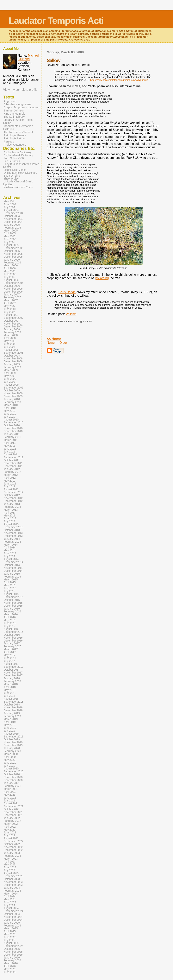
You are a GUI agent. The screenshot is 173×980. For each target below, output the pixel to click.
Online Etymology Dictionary (20, 173)
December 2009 (13, 396)
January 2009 (12, 364)
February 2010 (12, 402)
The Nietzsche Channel (18, 132)
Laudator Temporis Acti (56, 21)
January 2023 (12, 853)
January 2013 (12, 504)
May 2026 (9, 969)
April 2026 (10, 966)
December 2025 (13, 955)
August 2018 (11, 699)
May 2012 (9, 481)
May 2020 (9, 760)
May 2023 (9, 865)
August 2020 (11, 769)
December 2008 (13, 361)
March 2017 (11, 649)
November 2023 (13, 882)
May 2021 (9, 795)
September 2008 (13, 353)
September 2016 (13, 632)
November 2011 (13, 463)
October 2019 (12, 740)
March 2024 (11, 894)
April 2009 (10, 373)
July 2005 (9, 242)
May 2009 (9, 376)
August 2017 (11, 664)
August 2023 (11, 873)
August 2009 (11, 385)
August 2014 (11, 559)
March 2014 (11, 545)
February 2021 (12, 786)
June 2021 (10, 798)
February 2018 (12, 681)
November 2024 (13, 917)
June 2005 (10, 239)
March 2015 (11, 580)
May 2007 (9, 306)
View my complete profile (20, 90)
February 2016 (12, 612)
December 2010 (13, 431)
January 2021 (12, 783)
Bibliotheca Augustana (18, 104)
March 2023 (11, 859)
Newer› (52, 343)
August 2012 (11, 489)
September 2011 (13, 457)
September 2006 (13, 283)
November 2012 (13, 498)
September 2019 (13, 737)
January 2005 (12, 225)
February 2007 (12, 297)
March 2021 (11, 789)
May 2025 (9, 934)
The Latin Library (14, 117)
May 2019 (9, 725)
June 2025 (10, 937)
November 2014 (13, 568)
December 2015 (13, 606)
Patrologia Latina (14, 138)
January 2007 (12, 295)
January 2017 (12, 644)
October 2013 (12, 530)
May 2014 (9, 550)
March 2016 (11, 614)
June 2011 (10, 449)
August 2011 (11, 455)
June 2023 (10, 867)
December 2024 (13, 920)
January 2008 (12, 329)
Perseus (9, 142)
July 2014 (9, 556)
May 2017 (9, 655)
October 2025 (12, 949)
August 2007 (11, 315)
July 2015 (9, 591)
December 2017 (13, 676)
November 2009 (13, 393)
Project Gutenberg (15, 145)
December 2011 (13, 466)
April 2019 (10, 722)
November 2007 (13, 324)
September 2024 (13, 911)
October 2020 (12, 774)
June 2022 (10, 833)
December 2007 (13, 327)
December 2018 (13, 710)
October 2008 (12, 356)
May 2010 (9, 411)
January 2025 (12, 923)
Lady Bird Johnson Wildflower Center (21, 166)
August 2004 (11, 210)
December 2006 (13, 292)
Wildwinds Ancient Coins (18, 187)
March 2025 (11, 929)
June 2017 (10, 658)
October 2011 (12, 460)
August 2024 (11, 908)
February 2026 (12, 961)
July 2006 (9, 277)
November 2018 (13, 708)
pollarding (102, 278)
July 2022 (9, 835)
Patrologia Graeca (15, 135)
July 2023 (9, 870)
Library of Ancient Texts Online (18, 121)
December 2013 (13, 536)
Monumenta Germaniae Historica (18, 128)
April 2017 (10, 652)
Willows (71, 314)
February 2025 (12, 926)
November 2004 (13, 219)
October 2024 (12, 914)
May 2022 (9, 830)
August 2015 (11, 594)
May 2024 (9, 899)
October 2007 (12, 321)
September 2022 (13, 841)
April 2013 (10, 513)
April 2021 (10, 792)
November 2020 (13, 777)
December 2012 (13, 501)
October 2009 (12, 391)
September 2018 (13, 702)
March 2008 (11, 335)
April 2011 (10, 443)
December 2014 (13, 571)
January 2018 (12, 678)
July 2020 (9, 766)
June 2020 (10, 763)
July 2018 (9, 696)
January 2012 (12, 469)
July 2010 (9, 417)
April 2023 (10, 862)
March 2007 (11, 300)
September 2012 (13, 492)
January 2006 (12, 260)
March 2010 (11, 405)
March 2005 (11, 231)
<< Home (54, 339)
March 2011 (11, 440)
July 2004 (9, 207)
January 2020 (12, 748)
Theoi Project (12, 179)
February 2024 (12, 891)
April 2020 (10, 757)
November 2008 (13, 359)
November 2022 (13, 847)
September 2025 (13, 946)
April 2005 (10, 234)
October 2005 (12, 251)
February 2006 (12, 263)
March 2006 (11, 266)
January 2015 (12, 574)
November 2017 (13, 673)
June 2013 (10, 518)
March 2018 (11, 684)
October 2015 (12, 600)
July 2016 (9, 626)
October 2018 (12, 705)
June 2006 (10, 274)
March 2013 (11, 510)
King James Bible (15, 114)
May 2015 (9, 585)
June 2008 (10, 344)
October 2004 (12, 216)
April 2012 (10, 478)
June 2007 (10, 309)
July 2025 (9, 940)
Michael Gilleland (28, 57)
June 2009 (10, 379)
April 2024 (10, 897)
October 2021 (12, 809)
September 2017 (13, 667)
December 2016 (13, 641)
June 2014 (10, 553)
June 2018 (10, 693)
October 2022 (12, 844)
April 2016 (10, 617)
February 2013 (12, 507)
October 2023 (12, 879)
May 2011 (9, 446)
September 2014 (13, 562)
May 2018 (9, 690)
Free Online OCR (14, 158)
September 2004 (13, 213)
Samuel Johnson (14, 111)
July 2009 (9, 382)
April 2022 (10, 827)
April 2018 (10, 687)
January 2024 (12, 888)
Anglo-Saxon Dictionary (18, 152)
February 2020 (12, 751)
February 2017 (12, 646)
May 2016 (9, 620)
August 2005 (11, 245)
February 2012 (12, 472)
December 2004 (13, 222)
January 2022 (12, 818)
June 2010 (10, 414)
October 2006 (12, 286)
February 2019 (12, 716)
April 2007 (10, 303)
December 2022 (13, 850)
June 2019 (10, 728)
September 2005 (13, 248)
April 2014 (10, 548)
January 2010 (12, 399)
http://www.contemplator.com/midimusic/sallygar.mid (119, 80)
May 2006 (9, 271)
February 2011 (12, 437)
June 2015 (10, 588)
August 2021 (11, 803)
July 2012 (9, 487)
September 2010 (13, 423)
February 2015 (12, 577)
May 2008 (9, 341)
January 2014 (12, 539)
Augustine (10, 101)
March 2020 (11, 754)
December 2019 (13, 745)
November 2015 (13, 603)
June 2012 (10, 484)
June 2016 (10, 623)
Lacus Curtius (12, 161)
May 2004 (9, 202)
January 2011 (12, 434)
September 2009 (13, 388)
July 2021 (9, 801)
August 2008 (11, 350)
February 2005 (12, 228)
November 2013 (13, 533)
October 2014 (12, 565)
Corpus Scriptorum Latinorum (22, 107)
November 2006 (13, 289)
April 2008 (10, 338)
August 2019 (11, 734)
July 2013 (9, 521)
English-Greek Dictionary (18, 155)
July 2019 (9, 731)
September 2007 (13, 318)
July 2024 (9, 905)
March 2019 (11, 719)
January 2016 (12, 609)
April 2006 (10, 268)
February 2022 (12, 821)
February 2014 (12, 542)
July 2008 (9, 347)
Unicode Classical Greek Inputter (18, 183)
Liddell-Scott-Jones (15, 170)
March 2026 (11, 963)
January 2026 (12, 958)
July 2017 (9, 661)
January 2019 (12, 713)
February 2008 (12, 332)
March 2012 (11, 475)
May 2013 (9, 516)
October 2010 (12, 425)
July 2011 (9, 452)
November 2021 (13, 812)
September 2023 (13, 876)
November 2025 (13, 952)
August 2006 (11, 280)
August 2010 (11, 420)
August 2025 (11, 943)
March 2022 (11, 824)
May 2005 (9, 236)
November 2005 (13, 254)
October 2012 (12, 495)
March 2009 (11, 370)
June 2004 (10, 204)
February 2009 (12, 367)
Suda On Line (12, 176)
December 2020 (13, 780)
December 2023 (13, 885)
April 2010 (10, 408)
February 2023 (12, 856)
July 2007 (9, 312)
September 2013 (13, 527)
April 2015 (10, 582)
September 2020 (13, 771)
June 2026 (10, 972)
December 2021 (13, 815)
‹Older (63, 343)
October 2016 (12, 635)
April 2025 (10, 931)
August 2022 (11, 838)
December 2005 (13, 257)
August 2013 (11, 524)
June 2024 (10, 902)
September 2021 (13, 806)
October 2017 (12, 670)
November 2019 (13, 742)
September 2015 (13, 597)
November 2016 (13, 638)
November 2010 (13, 428)
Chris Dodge (67, 292)
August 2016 (11, 629)
